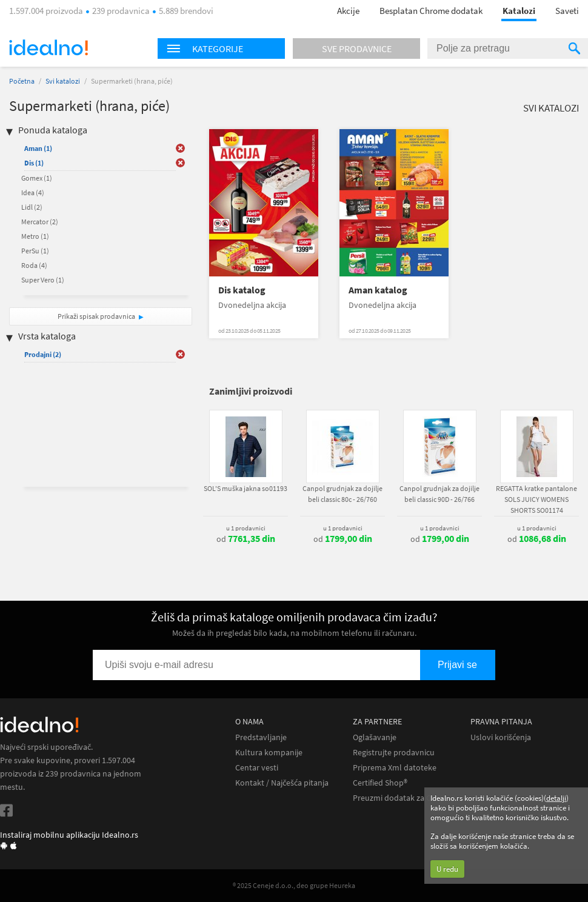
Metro (35, 236)
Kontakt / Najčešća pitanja (282, 783)
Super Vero (43, 280)
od (246, 539)
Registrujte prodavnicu (394, 753)
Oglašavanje (375, 737)
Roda (34, 265)
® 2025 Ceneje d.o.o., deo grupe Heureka (294, 885)
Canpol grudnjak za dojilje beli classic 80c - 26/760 (342, 494)
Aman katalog (378, 290)
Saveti (567, 11)
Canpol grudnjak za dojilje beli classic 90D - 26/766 (439, 494)
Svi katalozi (63, 81)
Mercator (40, 222)
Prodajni (43, 354)
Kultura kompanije (269, 753)
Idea (33, 192)
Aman (38, 148)
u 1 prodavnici (246, 528)
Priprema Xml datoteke (395, 768)
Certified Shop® (380, 783)
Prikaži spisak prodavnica (96, 316)
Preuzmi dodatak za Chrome (404, 798)
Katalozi (519, 11)
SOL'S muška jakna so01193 (246, 488)
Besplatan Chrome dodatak (431, 11)
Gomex (37, 178)
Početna (22, 81)
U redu (447, 869)
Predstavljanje (261, 737)
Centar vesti (257, 768)
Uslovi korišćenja (501, 737)
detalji (556, 798)
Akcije (348, 11)
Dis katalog (242, 290)
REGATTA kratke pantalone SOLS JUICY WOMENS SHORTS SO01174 (536, 499)
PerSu (35, 251)
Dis (34, 163)
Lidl (32, 207)
